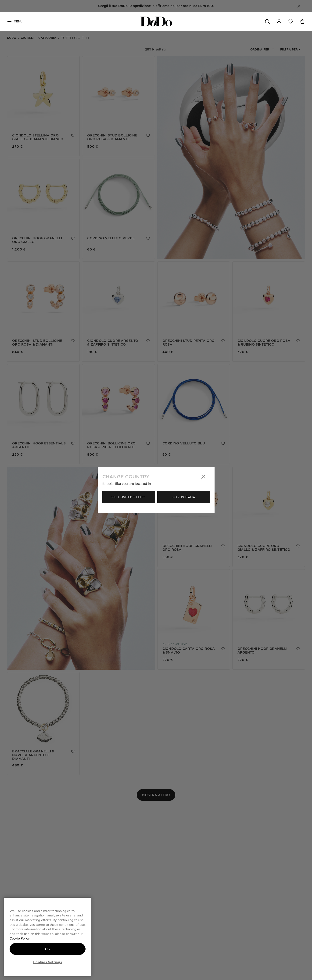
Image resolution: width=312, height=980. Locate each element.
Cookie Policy (20, 938)
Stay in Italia (183, 497)
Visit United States (128, 497)
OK (48, 949)
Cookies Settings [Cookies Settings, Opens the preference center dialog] (48, 962)
